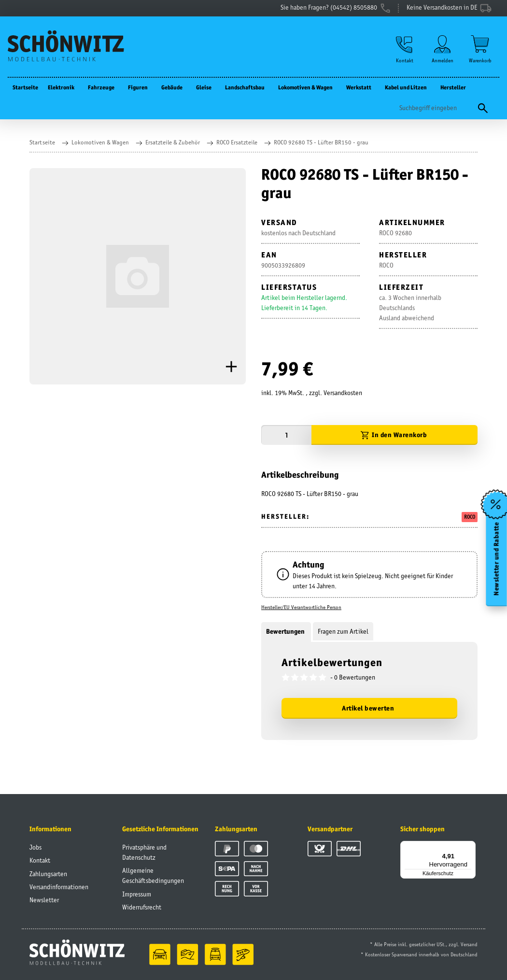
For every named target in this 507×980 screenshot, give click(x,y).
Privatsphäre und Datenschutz (144, 852)
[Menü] (470, 847)
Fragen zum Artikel (343, 631)
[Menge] (286, 435)
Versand (469, 944)
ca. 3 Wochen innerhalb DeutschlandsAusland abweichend (410, 308)
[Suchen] (435, 108)
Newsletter (44, 900)
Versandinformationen (59, 887)
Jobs (35, 847)
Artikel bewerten (368, 708)
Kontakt (40, 860)
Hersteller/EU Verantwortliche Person (301, 607)
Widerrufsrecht (142, 907)
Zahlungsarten (48, 874)
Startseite (25, 87)
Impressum (137, 894)
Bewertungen (286, 631)
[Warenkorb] (480, 49)
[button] (405, 49)
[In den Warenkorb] (394, 435)
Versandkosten (343, 393)
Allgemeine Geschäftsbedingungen (153, 875)
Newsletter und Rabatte (497, 558)
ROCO (470, 517)
